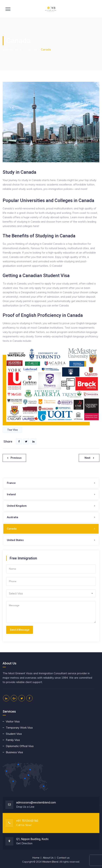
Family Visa (13, 740)
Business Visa (14, 752)
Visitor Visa (13, 721)
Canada (12, 529)
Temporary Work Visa (19, 728)
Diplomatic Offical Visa (20, 746)
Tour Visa (12, 430)
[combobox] (51, 593)
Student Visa (14, 734)
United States (15, 540)
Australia (13, 517)
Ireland (11, 494)
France (11, 483)
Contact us (63, 858)
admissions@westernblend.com (36, 803)
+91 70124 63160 (27, 821)
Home (36, 858)
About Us (48, 858)
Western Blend (50, 862)
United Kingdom (17, 506)
